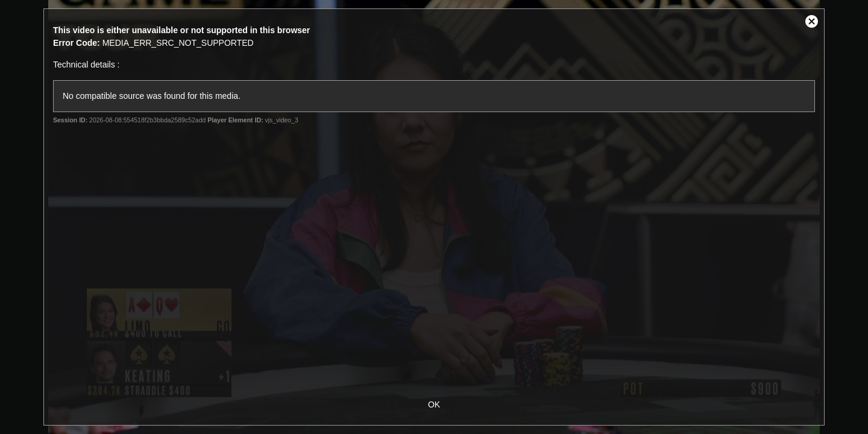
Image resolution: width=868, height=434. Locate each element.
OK (434, 404)
